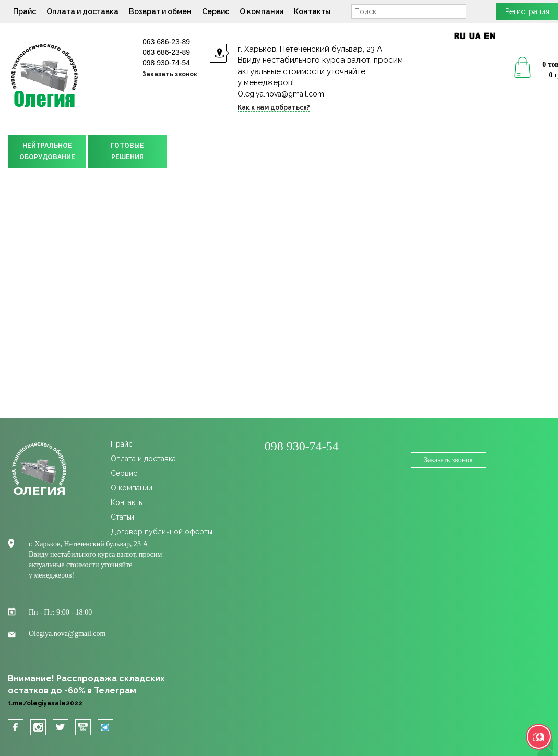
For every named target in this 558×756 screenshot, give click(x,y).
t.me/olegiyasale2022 (45, 703)
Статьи (122, 517)
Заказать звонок (170, 74)
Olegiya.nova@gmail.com (281, 94)
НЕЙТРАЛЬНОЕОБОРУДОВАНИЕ (47, 151)
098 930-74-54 (166, 63)
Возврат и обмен (160, 11)
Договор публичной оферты (162, 532)
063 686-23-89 (166, 42)
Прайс (25, 11)
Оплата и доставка (82, 11)
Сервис (216, 11)
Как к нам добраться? (274, 107)
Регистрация (527, 11)
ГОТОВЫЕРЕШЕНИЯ (127, 151)
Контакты (312, 11)
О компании (262, 11)
